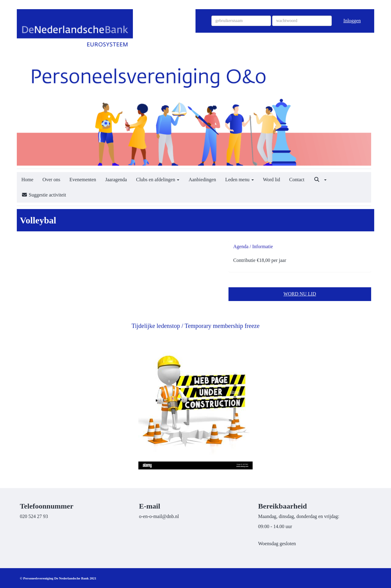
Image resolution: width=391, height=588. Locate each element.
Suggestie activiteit (44, 195)
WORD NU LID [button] (300, 294)
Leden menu (239, 180)
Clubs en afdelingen (158, 180)
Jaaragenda (116, 180)
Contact (297, 180)
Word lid (272, 180)
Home (27, 180)
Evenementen (83, 180)
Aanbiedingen (202, 180)
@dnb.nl (159, 516)
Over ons (51, 180)
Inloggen (352, 21)
